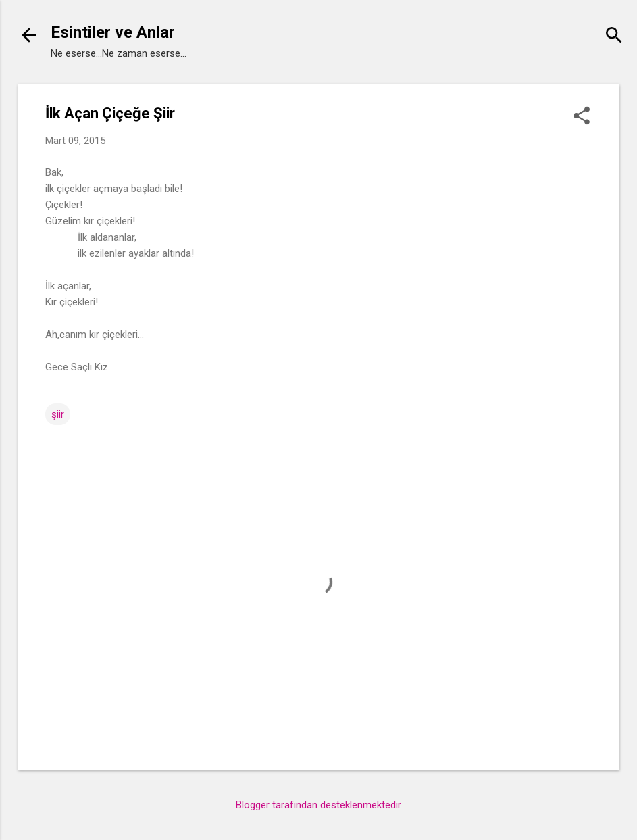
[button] (582, 117)
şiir (58, 414)
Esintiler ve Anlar (113, 32)
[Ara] (614, 37)
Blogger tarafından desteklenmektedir (318, 805)
